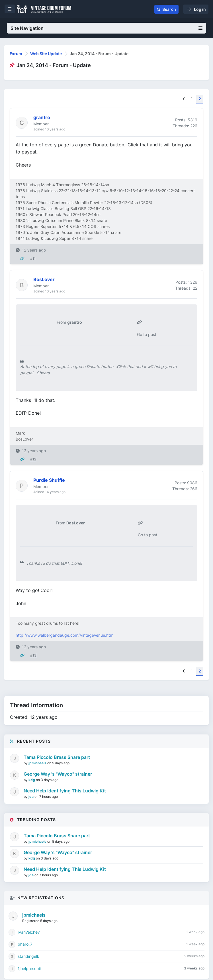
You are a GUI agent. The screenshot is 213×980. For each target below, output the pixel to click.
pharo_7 (25, 944)
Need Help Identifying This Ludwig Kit (65, 791)
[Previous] (184, 99)
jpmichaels (38, 763)
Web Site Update (46, 54)
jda (31, 797)
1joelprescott (30, 968)
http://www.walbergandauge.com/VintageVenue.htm (64, 635)
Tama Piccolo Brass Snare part (57, 757)
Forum (16, 54)
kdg (32, 780)
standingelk (28, 956)
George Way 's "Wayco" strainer (58, 774)
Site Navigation (106, 28)
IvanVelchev (29, 932)
